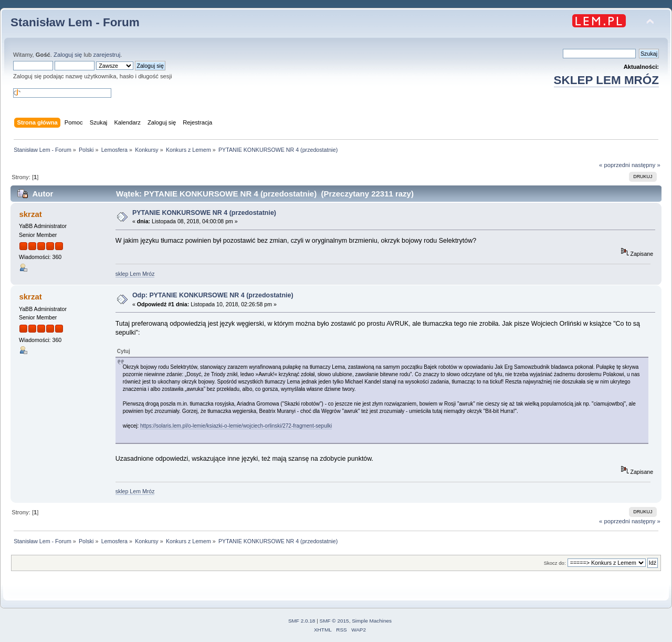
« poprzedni (615, 165)
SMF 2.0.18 (302, 621)
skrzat (30, 214)
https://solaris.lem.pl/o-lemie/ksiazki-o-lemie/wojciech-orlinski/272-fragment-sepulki (236, 426)
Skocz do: (555, 563)
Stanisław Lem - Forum (75, 22)
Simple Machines (372, 621)
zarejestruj (107, 55)
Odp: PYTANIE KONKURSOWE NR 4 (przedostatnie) (213, 295)
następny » (646, 165)
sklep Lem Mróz (135, 274)
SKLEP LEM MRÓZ (606, 80)
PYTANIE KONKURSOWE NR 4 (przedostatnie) (204, 213)
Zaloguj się (68, 55)
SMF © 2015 (334, 621)
